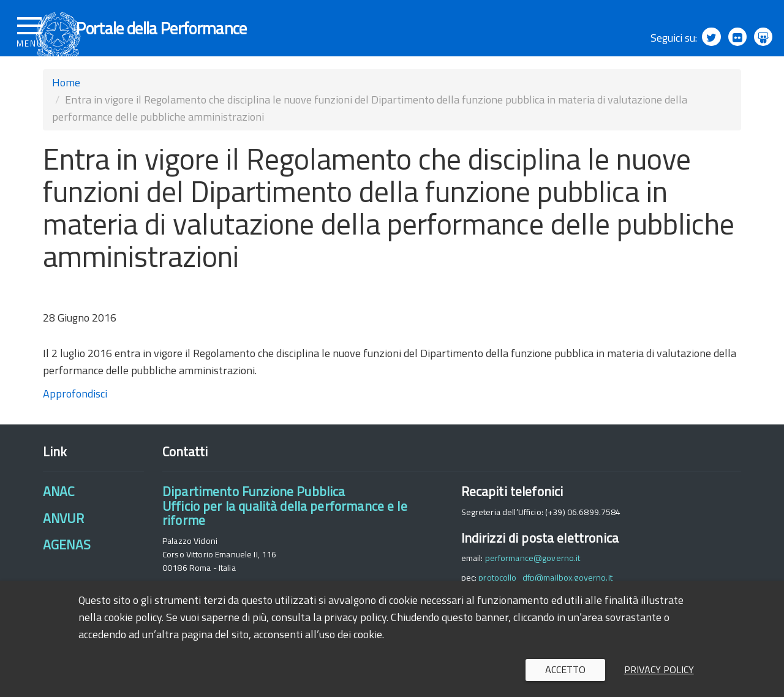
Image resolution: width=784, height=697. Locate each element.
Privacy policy (659, 669)
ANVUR (63, 541)
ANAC (59, 514)
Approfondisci (75, 416)
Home (66, 105)
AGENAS (67, 567)
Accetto (565, 669)
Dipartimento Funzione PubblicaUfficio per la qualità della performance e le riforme (285, 529)
